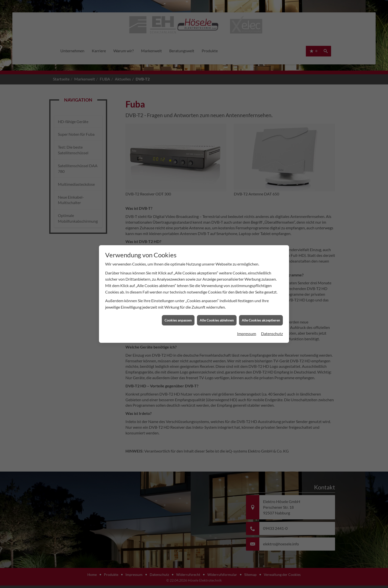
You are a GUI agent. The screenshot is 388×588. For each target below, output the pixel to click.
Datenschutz (272, 143)
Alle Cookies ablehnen (217, 130)
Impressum (247, 143)
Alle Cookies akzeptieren (261, 130)
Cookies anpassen (178, 130)
